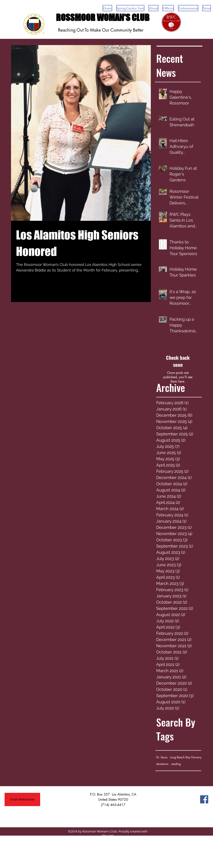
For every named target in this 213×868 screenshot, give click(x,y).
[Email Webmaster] (22, 799)
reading (176, 764)
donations (162, 764)
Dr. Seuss (162, 757)
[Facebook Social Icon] (204, 799)
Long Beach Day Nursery (186, 757)
